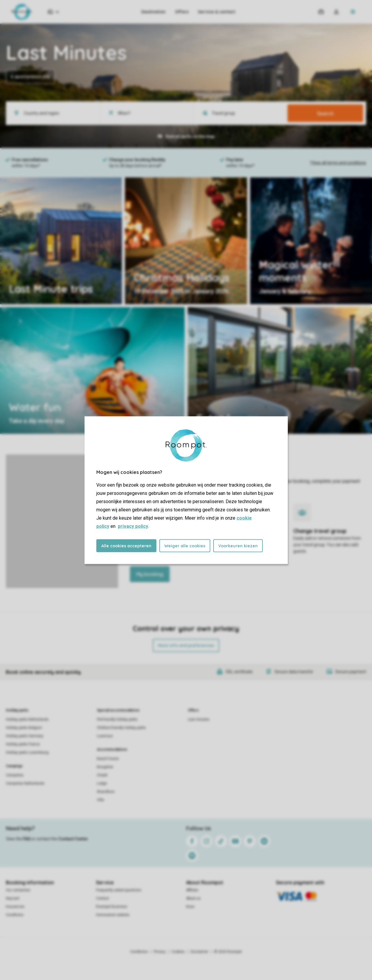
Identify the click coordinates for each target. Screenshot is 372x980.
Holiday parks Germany (25, 736)
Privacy (160, 952)
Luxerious (105, 736)
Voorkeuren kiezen (238, 546)
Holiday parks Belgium (24, 728)
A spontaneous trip (30, 77)
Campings (14, 766)
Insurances (15, 907)
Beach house (108, 759)
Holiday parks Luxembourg (27, 752)
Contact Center (73, 839)
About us (193, 898)
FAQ (27, 839)
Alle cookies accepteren (126, 546)
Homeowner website (113, 915)
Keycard (13, 898)
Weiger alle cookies (185, 546)
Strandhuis (106, 792)
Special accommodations (118, 710)
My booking (150, 574)
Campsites (15, 775)
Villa (100, 800)
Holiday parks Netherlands (27, 719)
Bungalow (105, 767)
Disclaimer (199, 952)
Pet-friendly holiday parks (117, 719)
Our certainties (18, 890)
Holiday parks (17, 710)
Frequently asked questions (119, 890)
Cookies (178, 952)
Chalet (102, 775)
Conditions (15, 915)
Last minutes (199, 719)
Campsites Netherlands (25, 783)
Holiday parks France (23, 744)
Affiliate (192, 890)
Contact (102, 898)
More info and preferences (186, 645)
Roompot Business (112, 907)
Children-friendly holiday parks (121, 728)
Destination (153, 12)
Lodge (102, 783)
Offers (182, 12)
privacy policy (133, 526)
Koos (190, 907)
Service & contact (217, 12)
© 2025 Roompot (228, 952)
